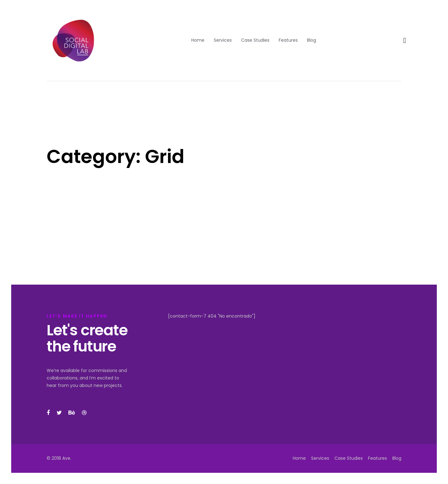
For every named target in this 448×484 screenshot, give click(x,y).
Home (299, 458)
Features (378, 458)
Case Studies (349, 458)
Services (320, 458)
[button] (405, 41)
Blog (397, 458)
